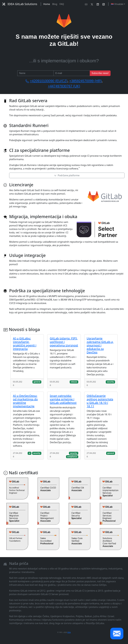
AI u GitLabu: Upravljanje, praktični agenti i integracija (25, 344)
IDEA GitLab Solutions (20, 4)
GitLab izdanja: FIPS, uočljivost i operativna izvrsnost (64, 342)
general (37, 382)
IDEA (69, 632)
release (74, 382)
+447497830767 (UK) (64, 86)
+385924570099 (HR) (85, 81)
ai (30, 453)
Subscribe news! (100, 73)
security (110, 382)
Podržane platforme (67, 175)
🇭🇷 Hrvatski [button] (117, 4)
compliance (72, 457)
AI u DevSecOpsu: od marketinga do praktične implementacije (25, 401)
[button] (117, 634)
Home (47, 4)
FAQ (62, 4)
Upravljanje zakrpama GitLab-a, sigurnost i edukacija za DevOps (100, 345)
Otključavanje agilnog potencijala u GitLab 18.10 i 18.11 (100, 401)
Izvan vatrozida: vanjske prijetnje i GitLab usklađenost (63, 399)
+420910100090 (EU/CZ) (49, 81)
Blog (55, 4)
